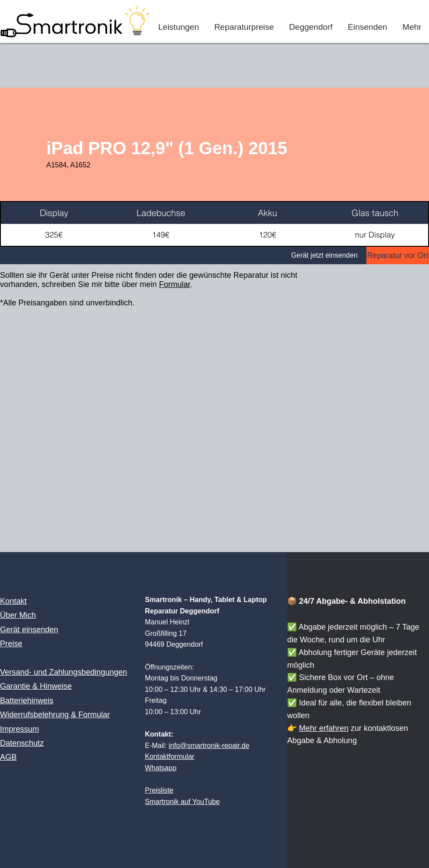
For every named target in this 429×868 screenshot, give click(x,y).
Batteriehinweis (27, 701)
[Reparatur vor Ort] (398, 255)
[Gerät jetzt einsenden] (183, 255)
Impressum (19, 729)
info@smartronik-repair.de (209, 746)
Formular (174, 284)
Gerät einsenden (29, 630)
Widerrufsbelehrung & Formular (55, 715)
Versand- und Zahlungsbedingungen (63, 672)
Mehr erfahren (324, 728)
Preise (11, 644)
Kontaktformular (170, 756)
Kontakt (13, 601)
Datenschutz (22, 743)
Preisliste (159, 790)
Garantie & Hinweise (36, 686)
